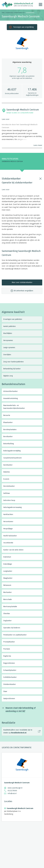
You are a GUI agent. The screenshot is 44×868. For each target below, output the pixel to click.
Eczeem (6, 479)
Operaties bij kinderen (12, 628)
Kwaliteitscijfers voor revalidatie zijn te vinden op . (18, 731)
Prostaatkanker (9, 642)
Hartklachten (8, 514)
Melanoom (7, 585)
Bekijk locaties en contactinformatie (20, 113)
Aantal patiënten (9, 326)
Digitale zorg (8, 376)
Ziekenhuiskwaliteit (19, 13)
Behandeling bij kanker (12, 369)
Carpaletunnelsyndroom (12, 458)
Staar (5, 691)
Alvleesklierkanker (11, 391)
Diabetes (7, 472)
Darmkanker (8, 465)
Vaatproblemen (9, 699)
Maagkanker (8, 578)
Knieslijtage (8, 564)
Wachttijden (8, 333)
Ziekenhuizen (9, 13)
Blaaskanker (8, 422)
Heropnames (8, 340)
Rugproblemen (9, 663)
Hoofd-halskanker (10, 536)
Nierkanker (8, 592)
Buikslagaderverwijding (12, 451)
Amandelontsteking (11, 398)
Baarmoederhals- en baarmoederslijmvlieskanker (14, 407)
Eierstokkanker (9, 486)
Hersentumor (8, 522)
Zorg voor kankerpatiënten (13, 362)
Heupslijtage (8, 529)
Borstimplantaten (10, 430)
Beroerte (7, 415)
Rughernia (7, 656)
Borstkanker (8, 437)
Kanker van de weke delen (13, 550)
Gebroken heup (9, 500)
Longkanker (8, 571)
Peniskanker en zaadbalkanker (15, 635)
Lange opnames (9, 348)
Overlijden (7, 355)
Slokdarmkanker (10, 684)
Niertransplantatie (10, 607)
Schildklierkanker (10, 677)
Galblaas (7, 493)
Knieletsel (7, 557)
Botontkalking (9, 444)
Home (3, 13)
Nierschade (8, 599)
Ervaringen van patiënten (13, 319)
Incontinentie (8, 543)
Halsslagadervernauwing (12, 507)
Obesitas (7, 614)
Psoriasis (7, 649)
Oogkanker (7, 621)
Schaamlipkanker (10, 670)
